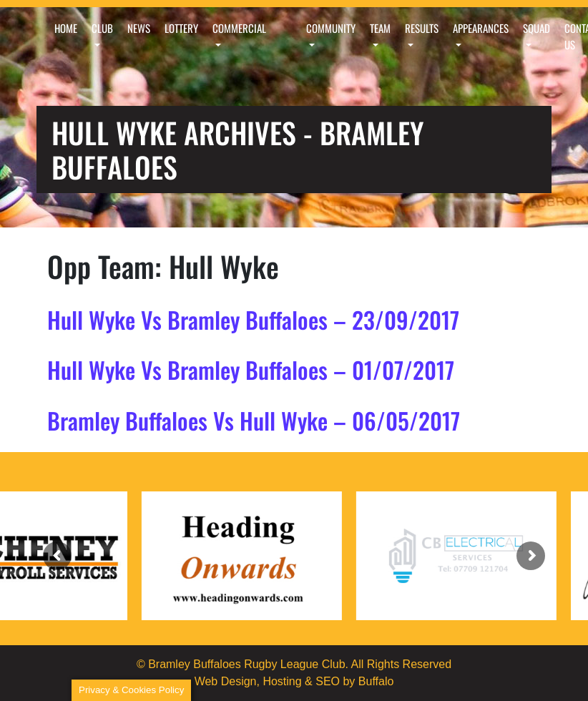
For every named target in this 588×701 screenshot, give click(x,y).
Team (380, 28)
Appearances (481, 28)
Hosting (282, 681)
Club (102, 28)
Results (422, 28)
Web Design (226, 681)
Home (66, 28)
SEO (328, 681)
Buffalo (376, 681)
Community (331, 28)
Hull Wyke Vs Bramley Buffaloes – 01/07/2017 (251, 369)
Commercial (239, 28)
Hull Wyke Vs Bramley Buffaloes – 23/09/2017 (253, 319)
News (139, 28)
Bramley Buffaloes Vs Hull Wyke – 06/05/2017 (254, 420)
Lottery (181, 28)
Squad (536, 28)
